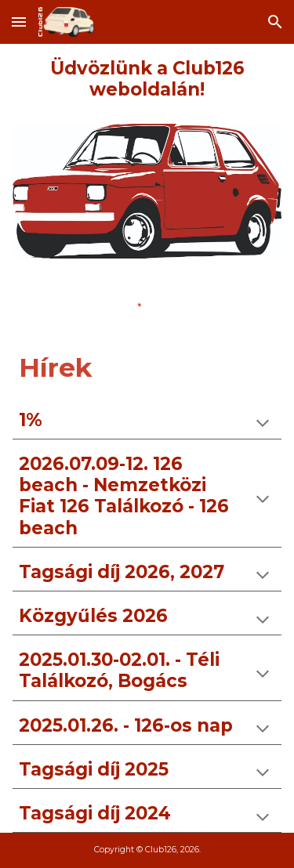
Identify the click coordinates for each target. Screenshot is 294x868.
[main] (147, 79)
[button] (19, 22)
